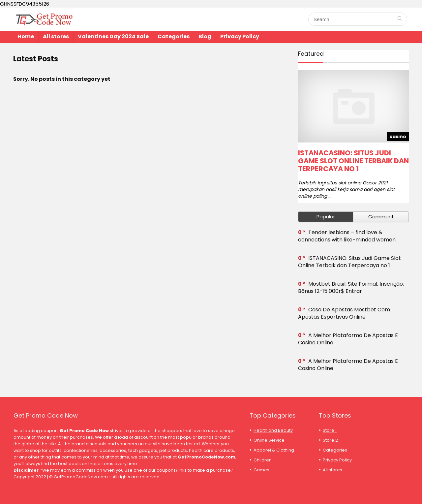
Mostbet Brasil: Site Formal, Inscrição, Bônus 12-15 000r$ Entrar (351, 287)
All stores (56, 36)
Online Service (269, 440)
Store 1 (330, 430)
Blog (205, 36)
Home (26, 36)
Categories (174, 36)
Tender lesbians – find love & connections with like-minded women (347, 236)
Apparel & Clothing (274, 450)
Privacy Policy (240, 36)
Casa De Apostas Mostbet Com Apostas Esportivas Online (344, 313)
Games (261, 470)
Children (263, 460)
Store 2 (330, 440)
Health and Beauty (273, 430)
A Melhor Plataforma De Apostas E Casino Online (348, 339)
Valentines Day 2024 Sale (113, 36)
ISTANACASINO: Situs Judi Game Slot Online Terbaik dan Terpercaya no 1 (353, 161)
